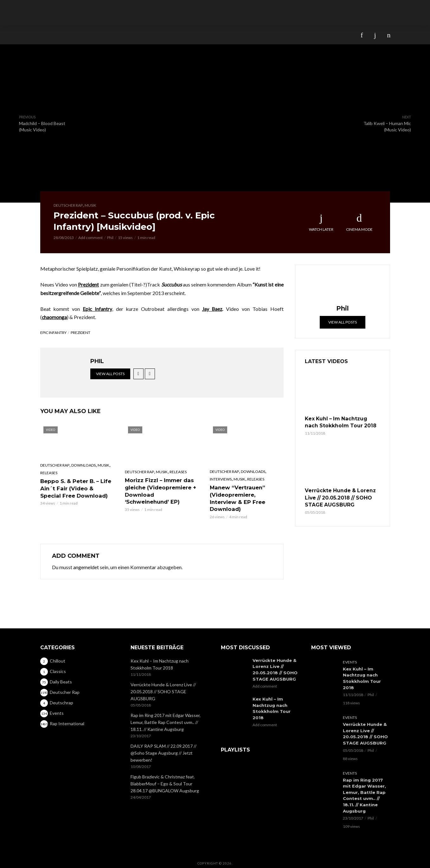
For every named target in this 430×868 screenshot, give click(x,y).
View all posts (110, 374)
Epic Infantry (53, 333)
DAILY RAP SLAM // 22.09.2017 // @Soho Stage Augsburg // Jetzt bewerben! (164, 749)
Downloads (83, 465)
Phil (110, 238)
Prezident (80, 333)
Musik (90, 205)
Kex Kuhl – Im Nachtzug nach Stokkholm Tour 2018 (340, 422)
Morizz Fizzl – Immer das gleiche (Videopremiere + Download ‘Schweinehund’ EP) (161, 490)
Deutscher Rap (68, 205)
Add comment (90, 238)
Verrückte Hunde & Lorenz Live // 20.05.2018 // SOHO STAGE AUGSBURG (337, 495)
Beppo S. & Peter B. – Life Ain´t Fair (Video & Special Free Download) (77, 487)
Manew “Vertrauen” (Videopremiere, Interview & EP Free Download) (246, 494)
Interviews (221, 479)
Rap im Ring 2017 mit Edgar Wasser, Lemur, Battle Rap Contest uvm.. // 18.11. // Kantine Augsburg (166, 718)
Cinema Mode (359, 222)
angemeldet (86, 559)
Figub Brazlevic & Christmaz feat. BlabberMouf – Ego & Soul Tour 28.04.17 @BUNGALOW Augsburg (165, 780)
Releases (49, 472)
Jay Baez (212, 309)
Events (350, 658)
